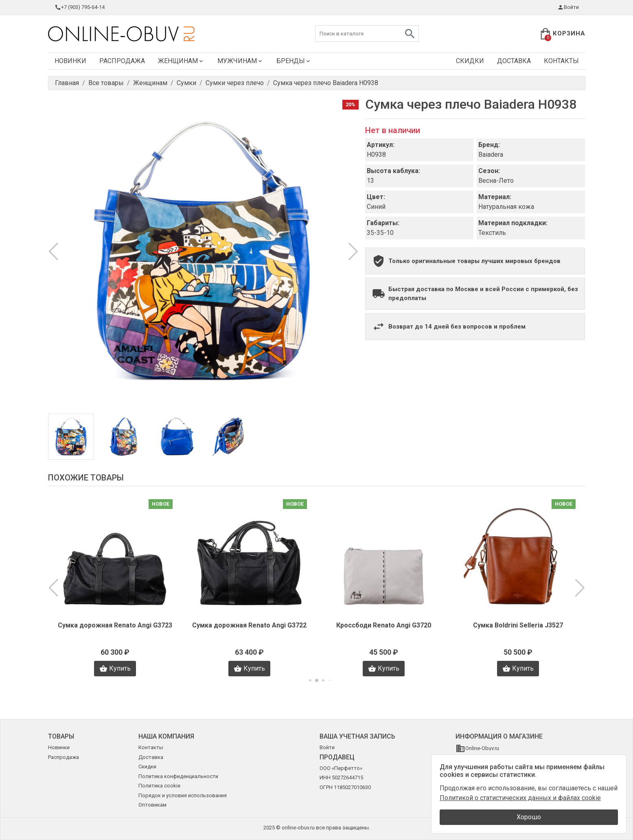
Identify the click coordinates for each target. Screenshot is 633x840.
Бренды (294, 61)
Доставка (514, 61)
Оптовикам (152, 805)
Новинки (70, 61)
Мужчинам (240, 61)
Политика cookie (159, 786)
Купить (115, 669)
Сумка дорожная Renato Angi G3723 (115, 625)
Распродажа (122, 61)
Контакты (561, 61)
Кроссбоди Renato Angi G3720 (384, 625)
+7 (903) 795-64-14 (80, 7)
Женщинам (181, 61)
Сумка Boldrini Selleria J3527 (518, 625)
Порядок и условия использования (183, 795)
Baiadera (491, 155)
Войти (568, 7)
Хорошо (529, 817)
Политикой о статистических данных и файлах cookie (520, 798)
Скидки (470, 61)
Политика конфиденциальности (178, 776)
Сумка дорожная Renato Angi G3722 (249, 625)
